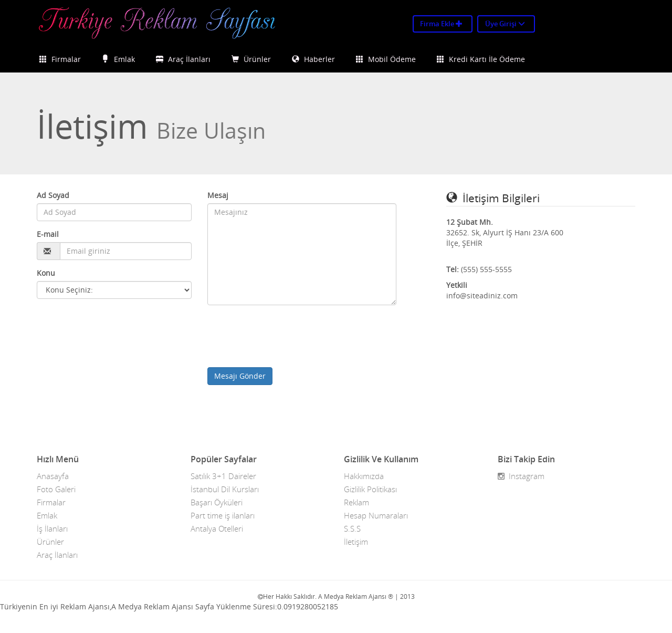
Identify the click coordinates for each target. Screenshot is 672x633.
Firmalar (60, 59)
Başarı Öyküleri (217, 502)
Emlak (118, 59)
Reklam (356, 502)
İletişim (356, 542)
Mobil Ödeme (386, 59)
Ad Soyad (53, 195)
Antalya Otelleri (217, 528)
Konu (46, 273)
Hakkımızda (364, 476)
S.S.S (352, 528)
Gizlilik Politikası (370, 489)
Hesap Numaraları (376, 515)
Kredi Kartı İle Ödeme (481, 59)
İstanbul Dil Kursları (225, 489)
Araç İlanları (183, 59)
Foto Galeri (56, 489)
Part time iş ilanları (223, 515)
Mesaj (218, 195)
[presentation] (287, 336)
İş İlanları (52, 528)
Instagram (521, 476)
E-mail (48, 234)
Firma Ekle (441, 24)
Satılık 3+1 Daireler (223, 476)
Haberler (313, 59)
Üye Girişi (505, 24)
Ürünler (251, 59)
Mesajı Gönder (240, 376)
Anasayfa (53, 476)
